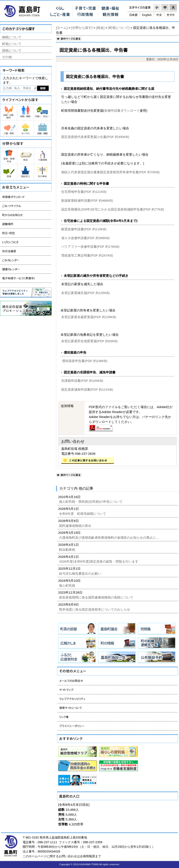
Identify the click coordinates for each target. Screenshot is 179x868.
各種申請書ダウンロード (122, 111)
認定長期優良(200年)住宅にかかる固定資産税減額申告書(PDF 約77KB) (113, 209)
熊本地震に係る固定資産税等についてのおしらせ (95, 609)
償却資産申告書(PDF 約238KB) (85, 361)
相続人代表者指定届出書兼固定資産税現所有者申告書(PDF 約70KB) (110, 172)
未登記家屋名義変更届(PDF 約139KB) (89, 317)
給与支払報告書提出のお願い (80, 573)
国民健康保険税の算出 (76, 526)
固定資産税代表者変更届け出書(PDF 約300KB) (95, 137)
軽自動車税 (68, 550)
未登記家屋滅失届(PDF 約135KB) (85, 293)
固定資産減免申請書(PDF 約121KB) (87, 389)
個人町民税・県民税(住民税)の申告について (91, 502)
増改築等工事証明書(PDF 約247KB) (87, 255)
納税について (12, 37)
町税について (12, 44)
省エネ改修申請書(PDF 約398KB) (85, 238)
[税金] (100, 28)
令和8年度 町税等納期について (83, 514)
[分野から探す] (82, 28)
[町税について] (119, 28)
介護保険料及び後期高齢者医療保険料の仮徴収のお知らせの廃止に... (109, 538)
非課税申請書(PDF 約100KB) (82, 381)
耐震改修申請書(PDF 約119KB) (84, 229)
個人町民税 (68, 586)
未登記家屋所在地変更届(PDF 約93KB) (89, 341)
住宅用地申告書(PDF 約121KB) (84, 192)
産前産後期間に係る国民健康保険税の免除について (97, 597)
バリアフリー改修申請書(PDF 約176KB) (90, 247)
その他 (7, 57)
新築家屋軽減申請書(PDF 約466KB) (87, 200)
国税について (12, 50)
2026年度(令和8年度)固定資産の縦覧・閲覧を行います (99, 561)
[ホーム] (62, 28)
